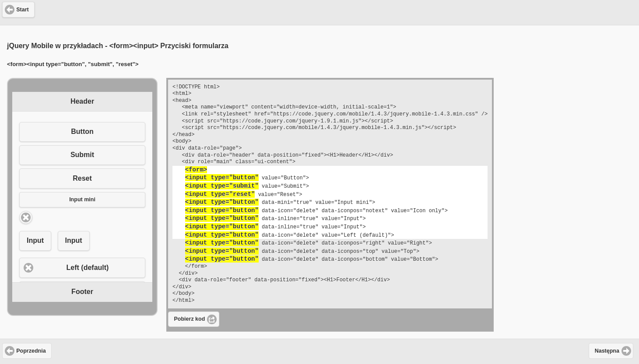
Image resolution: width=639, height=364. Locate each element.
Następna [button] (607, 351)
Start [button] (22, 10)
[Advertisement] (319, 11)
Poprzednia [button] (31, 351)
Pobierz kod (190, 319)
